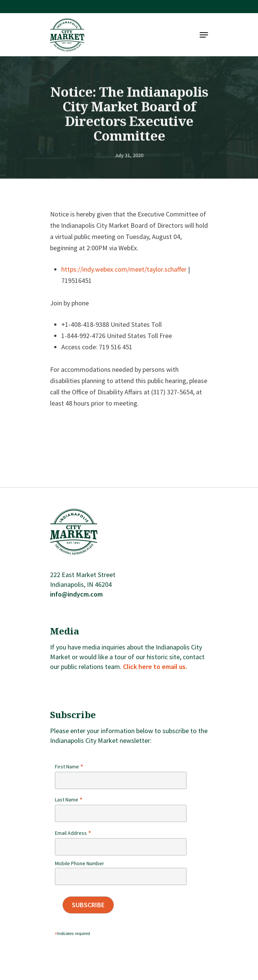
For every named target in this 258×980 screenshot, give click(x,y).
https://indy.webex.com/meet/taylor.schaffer (124, 269)
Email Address (73, 833)
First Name (69, 767)
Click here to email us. (155, 667)
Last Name (69, 800)
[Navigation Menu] (204, 35)
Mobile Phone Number (80, 863)
